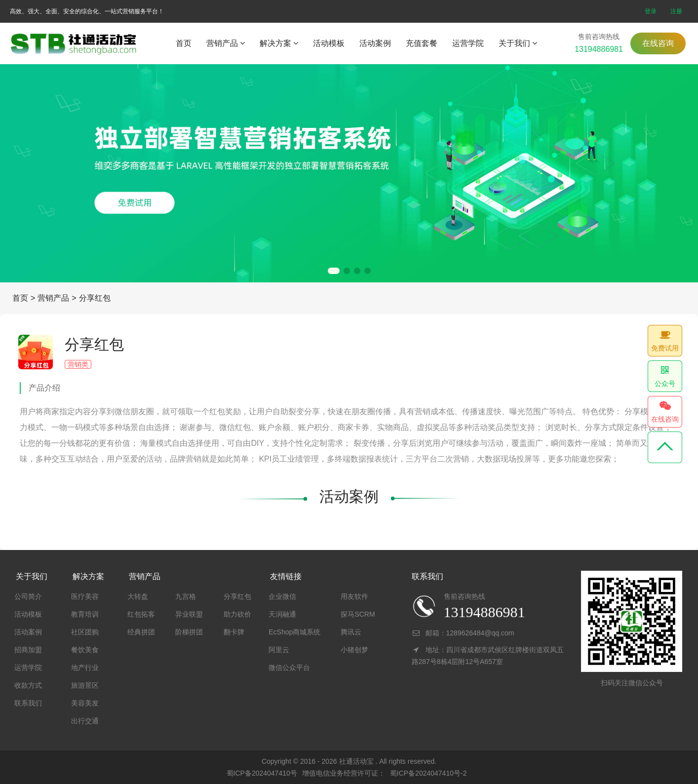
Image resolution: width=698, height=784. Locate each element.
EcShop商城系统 (294, 632)
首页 (184, 43)
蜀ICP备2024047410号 (262, 773)
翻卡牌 (234, 632)
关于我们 (518, 43)
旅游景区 (85, 685)
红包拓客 (141, 614)
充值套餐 (422, 43)
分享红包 (95, 298)
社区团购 (85, 632)
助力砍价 (237, 614)
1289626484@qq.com (480, 633)
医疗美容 (85, 596)
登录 (651, 11)
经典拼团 (141, 632)
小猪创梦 (354, 650)
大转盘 (138, 596)
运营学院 (468, 43)
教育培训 (85, 614)
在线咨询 (658, 43)
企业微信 (282, 596)
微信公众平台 (289, 667)
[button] (334, 271)
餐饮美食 (85, 650)
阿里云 (279, 650)
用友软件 (354, 596)
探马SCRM (358, 614)
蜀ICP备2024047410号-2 (428, 773)
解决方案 (279, 43)
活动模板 (329, 43)
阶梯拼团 (189, 632)
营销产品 (226, 43)
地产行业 (85, 667)
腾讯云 (351, 632)
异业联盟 (189, 614)
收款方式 (28, 685)
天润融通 (282, 614)
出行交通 (85, 721)
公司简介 (28, 596)
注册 (676, 11)
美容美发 (85, 703)
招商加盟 (28, 650)
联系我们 (28, 703)
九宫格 (186, 596)
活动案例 (375, 43)
